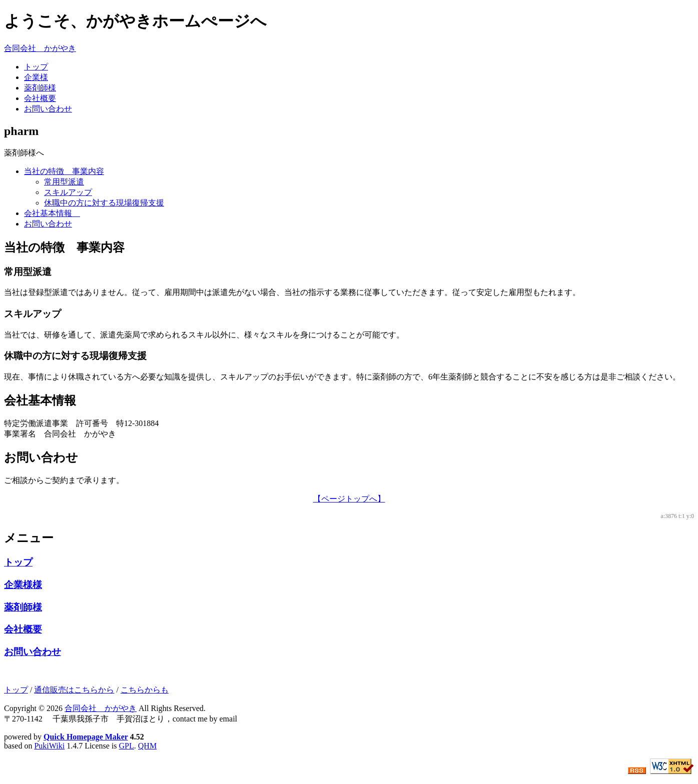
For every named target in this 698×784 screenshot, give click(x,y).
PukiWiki (49, 746)
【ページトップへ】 (349, 499)
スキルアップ (68, 192)
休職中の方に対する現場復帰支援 (104, 203)
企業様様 (23, 585)
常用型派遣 (64, 182)
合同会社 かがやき (40, 48)
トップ (36, 67)
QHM (147, 746)
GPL (127, 746)
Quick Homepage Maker (86, 737)
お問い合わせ (48, 109)
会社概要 (40, 98)
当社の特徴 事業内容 (64, 171)
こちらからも (145, 690)
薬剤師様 (40, 88)
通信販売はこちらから (74, 690)
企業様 (36, 77)
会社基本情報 (52, 213)
